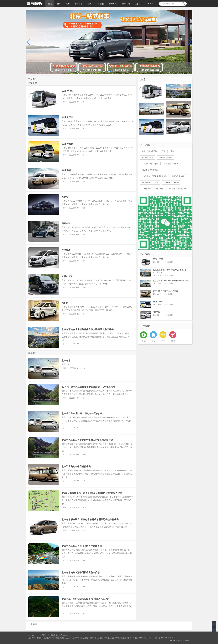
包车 (59, 4)
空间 (163, 341)
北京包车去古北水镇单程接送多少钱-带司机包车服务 (88, 329)
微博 (173, 341)
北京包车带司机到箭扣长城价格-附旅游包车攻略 (85, 599)
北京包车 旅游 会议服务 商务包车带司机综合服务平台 (34, 4)
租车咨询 (126, 4)
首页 (50, 4)
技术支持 (179, 641)
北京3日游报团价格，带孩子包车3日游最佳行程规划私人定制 (92, 493)
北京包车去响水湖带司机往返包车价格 (81, 572)
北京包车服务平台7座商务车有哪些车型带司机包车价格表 (90, 519)
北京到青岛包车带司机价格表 (76, 466)
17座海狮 (66, 170)
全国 (149, 4)
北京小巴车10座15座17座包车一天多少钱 (82, 413)
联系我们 (139, 4)
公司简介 (100, 4)
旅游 (68, 4)
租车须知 (113, 4)
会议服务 (79, 4)
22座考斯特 (67, 144)
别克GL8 (66, 250)
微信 (144, 341)
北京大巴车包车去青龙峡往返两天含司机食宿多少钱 (87, 440)
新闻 (89, 4)
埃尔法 (65, 303)
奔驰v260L (67, 276)
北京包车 (66, 360)
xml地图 (172, 641)
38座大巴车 (67, 117)
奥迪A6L (66, 223)
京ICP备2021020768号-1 (164, 638)
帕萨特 (65, 197)
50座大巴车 (67, 91)
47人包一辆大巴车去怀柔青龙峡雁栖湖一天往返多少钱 (89, 387)
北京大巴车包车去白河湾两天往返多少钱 (82, 546)
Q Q (153, 341)
